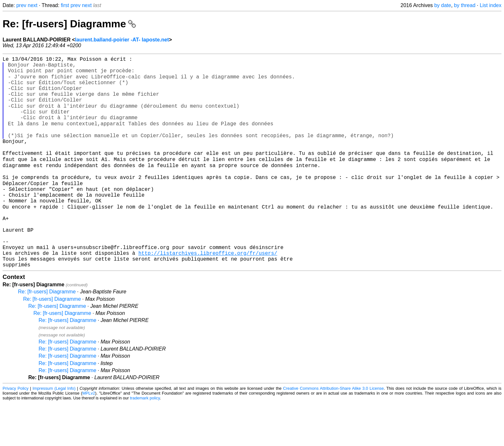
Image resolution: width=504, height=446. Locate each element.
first (65, 5)
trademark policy (145, 441)
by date (443, 5)
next (32, 5)
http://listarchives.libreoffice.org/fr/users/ (208, 293)
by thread (465, 5)
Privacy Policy (16, 431)
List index (491, 5)
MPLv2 (89, 436)
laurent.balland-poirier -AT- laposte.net (122, 40)
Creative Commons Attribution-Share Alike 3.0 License (333, 431)
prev (21, 5)
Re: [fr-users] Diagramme (69, 24)
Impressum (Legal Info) (54, 431)
